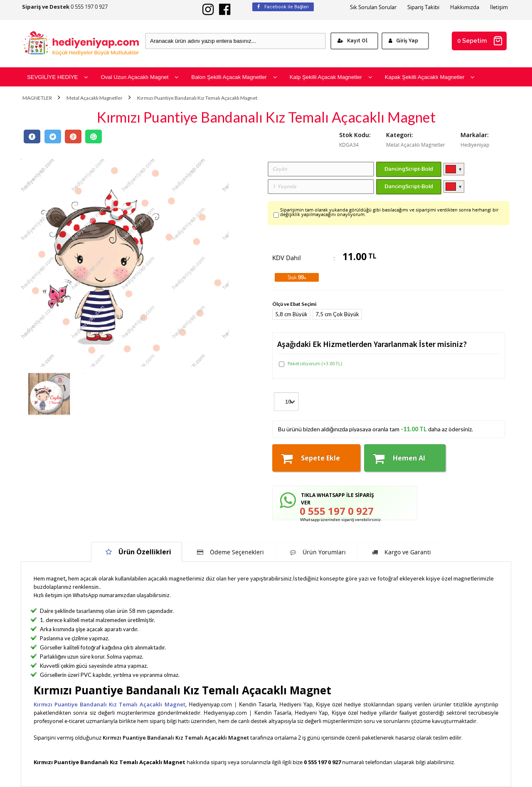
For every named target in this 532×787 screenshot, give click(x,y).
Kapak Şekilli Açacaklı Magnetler (430, 77)
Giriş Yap (403, 41)
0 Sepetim (480, 41)
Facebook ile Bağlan (283, 7)
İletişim (499, 7)
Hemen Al (399, 458)
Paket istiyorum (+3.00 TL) (311, 364)
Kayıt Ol (352, 41)
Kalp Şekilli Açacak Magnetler (331, 77)
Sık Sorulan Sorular (373, 7)
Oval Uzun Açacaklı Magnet (140, 77)
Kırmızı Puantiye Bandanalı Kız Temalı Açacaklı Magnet (197, 98)
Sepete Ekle (310, 458)
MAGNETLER (37, 98)
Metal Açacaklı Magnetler (95, 98)
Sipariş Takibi (423, 7)
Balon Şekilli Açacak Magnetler (234, 77)
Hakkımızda (465, 7)
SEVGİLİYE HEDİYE (58, 77)
